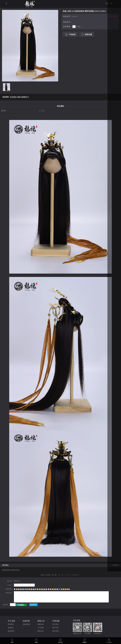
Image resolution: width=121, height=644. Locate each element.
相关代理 (55, 628)
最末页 (76, 575)
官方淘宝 (55, 624)
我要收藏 (86, 34)
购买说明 (11, 631)
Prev (111, 16)
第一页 (61, 575)
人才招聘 (41, 628)
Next (115, 16)
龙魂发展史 (27, 624)
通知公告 (41, 631)
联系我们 (11, 624)
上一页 (66, 575)
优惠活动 (41, 624)
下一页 (71, 575)
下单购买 (70, 34)
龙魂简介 (11, 628)
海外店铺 (55, 631)
